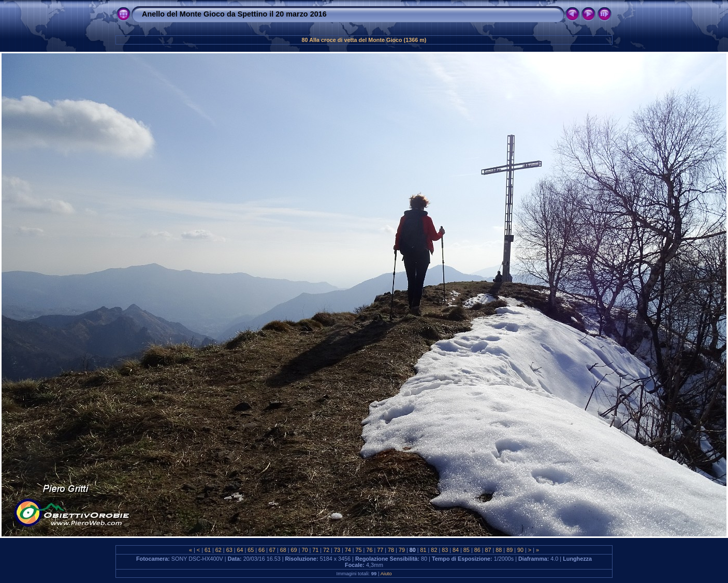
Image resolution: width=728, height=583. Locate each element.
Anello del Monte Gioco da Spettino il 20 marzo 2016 (234, 14)
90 (520, 550)
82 (434, 550)
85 (467, 550)
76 (369, 550)
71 (315, 550)
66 (261, 550)
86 (477, 550)
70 (304, 550)
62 (219, 550)
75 (359, 550)
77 (380, 550)
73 (337, 550)
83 (445, 550)
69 (294, 550)
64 (240, 550)
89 (509, 550)
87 (488, 550)
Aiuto (386, 573)
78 (391, 550)
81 (424, 550)
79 (402, 550)
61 (208, 550)
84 (456, 550)
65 (251, 550)
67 (272, 550)
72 (326, 550)
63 (229, 550)
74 (348, 550)
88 (499, 550)
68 (283, 550)
